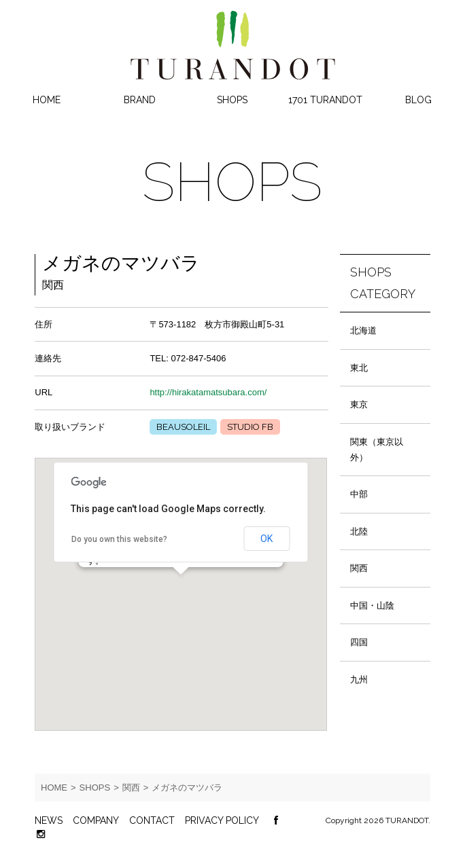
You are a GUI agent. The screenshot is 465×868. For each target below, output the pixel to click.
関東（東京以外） (377, 450)
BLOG (418, 100)
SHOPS (232, 100)
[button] (181, 587)
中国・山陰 (372, 605)
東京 (359, 404)
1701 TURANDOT (325, 100)
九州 (359, 680)
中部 (359, 494)
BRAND (140, 100)
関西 (359, 568)
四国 (359, 642)
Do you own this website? (119, 539)
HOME (47, 100)
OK (266, 539)
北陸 (359, 531)
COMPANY (96, 820)
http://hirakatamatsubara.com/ (208, 392)
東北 (359, 368)
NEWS (49, 820)
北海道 (363, 330)
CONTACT (152, 820)
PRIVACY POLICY (222, 820)
